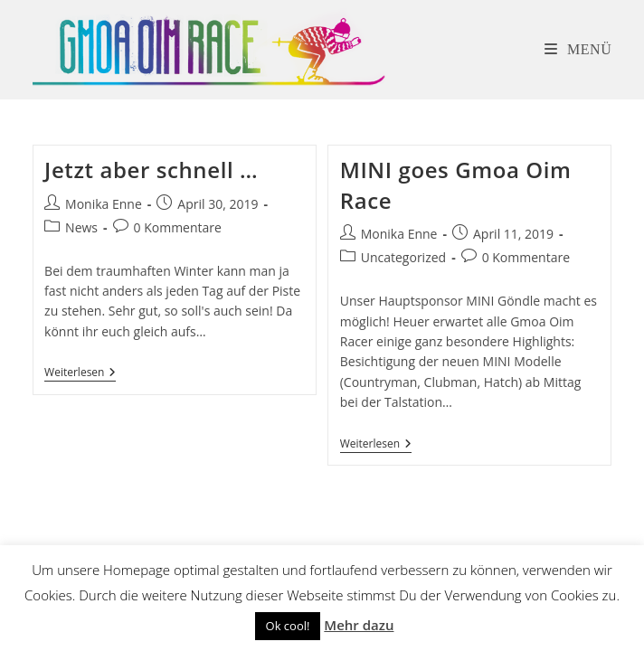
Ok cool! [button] (288, 626)
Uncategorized (403, 257)
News (81, 227)
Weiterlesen (80, 374)
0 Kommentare (178, 227)
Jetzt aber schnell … (151, 170)
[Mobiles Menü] (578, 49)
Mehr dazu (359, 625)
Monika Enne (104, 204)
